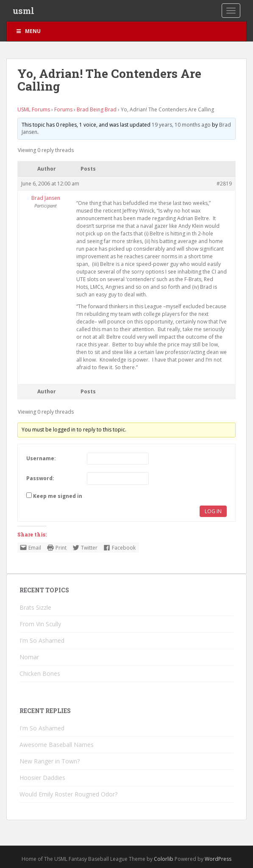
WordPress (218, 859)
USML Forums (34, 109)
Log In (213, 511)
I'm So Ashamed (42, 640)
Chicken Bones (40, 673)
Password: (40, 478)
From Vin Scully (40, 624)
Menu (28, 31)
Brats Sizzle (35, 607)
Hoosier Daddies (42, 778)
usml (24, 11)
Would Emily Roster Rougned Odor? (68, 794)
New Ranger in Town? (50, 761)
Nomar (29, 657)
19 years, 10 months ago (181, 125)
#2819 (224, 184)
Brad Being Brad (97, 109)
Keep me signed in (58, 496)
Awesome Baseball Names (57, 745)
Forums (63, 109)
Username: (41, 458)
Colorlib (164, 859)
